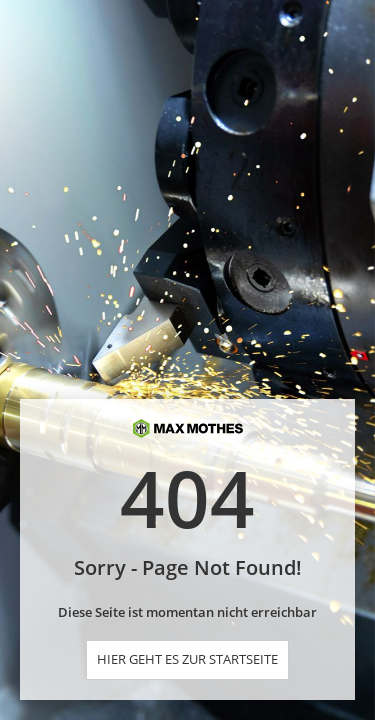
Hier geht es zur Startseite (187, 659)
